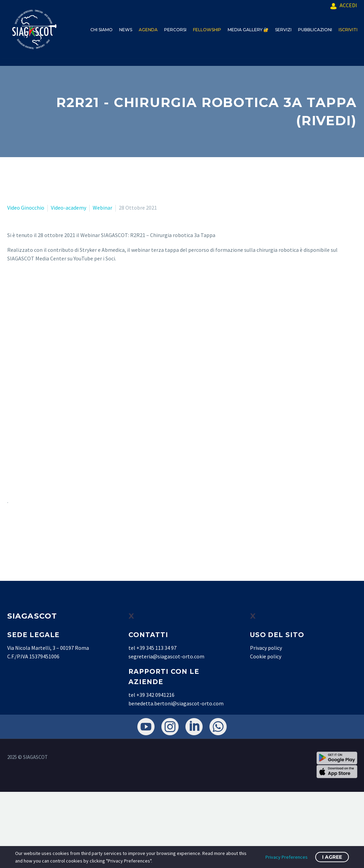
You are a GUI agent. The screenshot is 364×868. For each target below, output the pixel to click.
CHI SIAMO (101, 30)
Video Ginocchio (26, 208)
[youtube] (146, 727)
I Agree (332, 857)
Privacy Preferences (287, 857)
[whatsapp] (218, 727)
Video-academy (69, 208)
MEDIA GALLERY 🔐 (248, 30)
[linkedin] (194, 727)
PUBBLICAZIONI (315, 30)
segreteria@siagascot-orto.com (166, 656)
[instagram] (170, 727)
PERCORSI (175, 30)
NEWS (126, 30)
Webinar (103, 208)
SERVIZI (283, 30)
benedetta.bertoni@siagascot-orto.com (176, 703)
